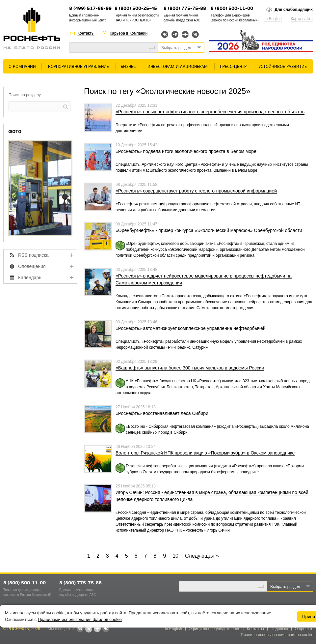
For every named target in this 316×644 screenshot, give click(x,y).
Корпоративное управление (79, 67)
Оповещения (32, 266)
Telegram (175, 34)
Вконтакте (165, 34)
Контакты (86, 33)
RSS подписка (33, 255)
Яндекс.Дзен (185, 34)
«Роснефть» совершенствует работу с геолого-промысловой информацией (196, 191)
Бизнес (128, 67)
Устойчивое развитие (283, 67)
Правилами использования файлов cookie (80, 619)
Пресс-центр (233, 67)
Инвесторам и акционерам (178, 67)
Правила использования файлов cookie (277, 635)
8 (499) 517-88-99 (90, 9)
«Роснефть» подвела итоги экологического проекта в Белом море (186, 151)
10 (175, 556)
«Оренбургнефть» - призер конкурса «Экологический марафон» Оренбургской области (209, 230)
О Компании (22, 67)
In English (273, 19)
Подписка (279, 629)
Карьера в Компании (129, 33)
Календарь (30, 278)
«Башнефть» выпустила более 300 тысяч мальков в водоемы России (190, 368)
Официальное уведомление (214, 629)
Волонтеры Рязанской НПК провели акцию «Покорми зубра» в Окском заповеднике (205, 453)
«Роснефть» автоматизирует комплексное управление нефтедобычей (191, 328)
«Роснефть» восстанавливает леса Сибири (162, 413)
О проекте (304, 629)
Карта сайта (302, 19)
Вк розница (195, 35)
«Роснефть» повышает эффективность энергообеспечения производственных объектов (210, 112)
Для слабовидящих (294, 10)
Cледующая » (202, 556)
